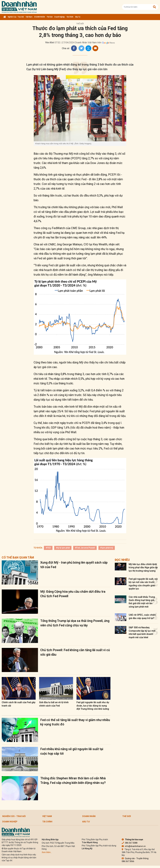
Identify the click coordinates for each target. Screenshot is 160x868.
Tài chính (70, 17)
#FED (48, 548)
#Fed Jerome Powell (85, 548)
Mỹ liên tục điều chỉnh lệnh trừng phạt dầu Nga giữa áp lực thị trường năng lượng (143, 568)
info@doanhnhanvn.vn (134, 846)
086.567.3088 (130, 843)
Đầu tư (78, 17)
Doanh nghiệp (59, 17)
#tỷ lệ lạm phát (63, 548)
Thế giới (50, 17)
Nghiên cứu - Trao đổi (16, 17)
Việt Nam (29, 17)
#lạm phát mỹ (107, 548)
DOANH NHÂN (39, 17)
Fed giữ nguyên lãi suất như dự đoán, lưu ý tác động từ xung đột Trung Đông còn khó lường (93, 706)
